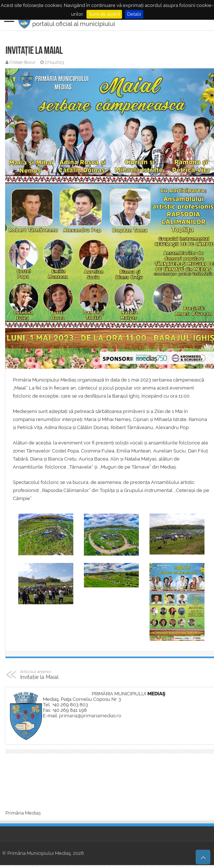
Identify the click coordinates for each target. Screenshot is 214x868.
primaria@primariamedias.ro (90, 716)
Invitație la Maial (58, 675)
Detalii (134, 14)
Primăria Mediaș (23, 813)
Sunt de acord (104, 14)
